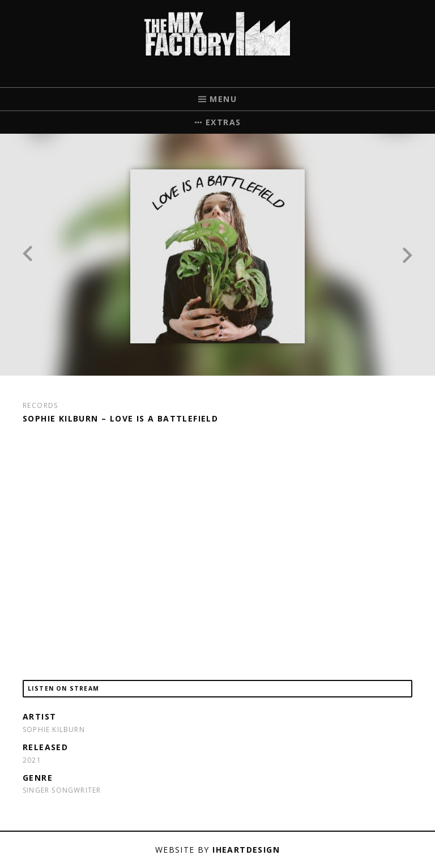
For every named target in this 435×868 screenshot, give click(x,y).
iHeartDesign (246, 850)
